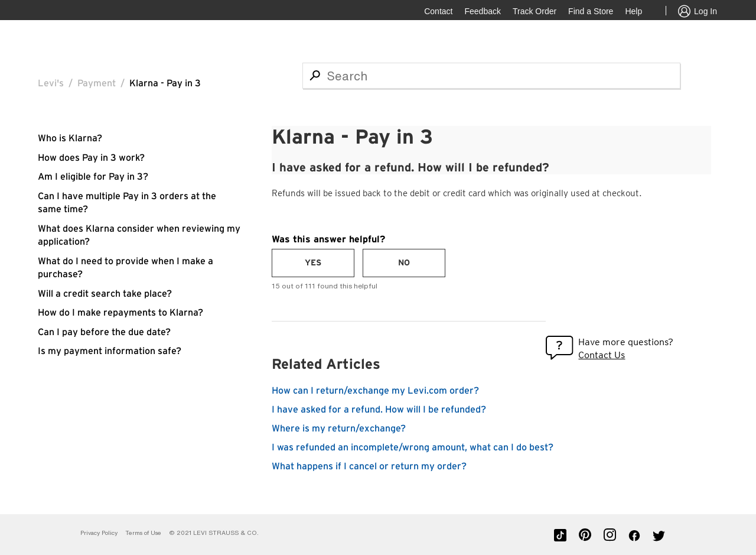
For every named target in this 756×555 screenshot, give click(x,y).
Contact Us (602, 355)
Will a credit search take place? (105, 294)
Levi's (51, 83)
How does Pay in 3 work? (91, 158)
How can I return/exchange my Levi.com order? (375, 391)
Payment (97, 83)
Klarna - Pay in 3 (165, 83)
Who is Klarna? (70, 138)
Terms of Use (143, 533)
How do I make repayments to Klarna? (120, 313)
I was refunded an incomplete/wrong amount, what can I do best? (413, 447)
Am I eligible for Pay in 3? (93, 177)
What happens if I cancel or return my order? (369, 466)
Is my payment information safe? (110, 351)
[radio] (313, 263)
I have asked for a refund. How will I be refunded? (379, 410)
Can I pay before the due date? (104, 332)
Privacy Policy (99, 533)
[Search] (491, 76)
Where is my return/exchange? (339, 429)
